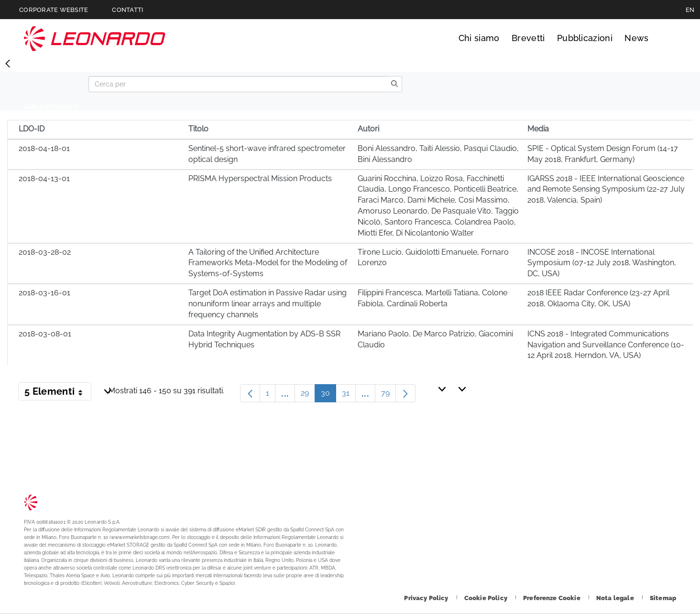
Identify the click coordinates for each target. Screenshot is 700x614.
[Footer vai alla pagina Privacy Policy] (427, 598)
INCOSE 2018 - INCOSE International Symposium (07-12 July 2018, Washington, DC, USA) (602, 263)
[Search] (238, 84)
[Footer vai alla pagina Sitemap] (663, 598)
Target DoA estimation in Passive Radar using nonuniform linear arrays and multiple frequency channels (268, 304)
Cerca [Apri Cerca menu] (667, 38)
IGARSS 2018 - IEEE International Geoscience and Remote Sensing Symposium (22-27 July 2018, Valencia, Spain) (606, 189)
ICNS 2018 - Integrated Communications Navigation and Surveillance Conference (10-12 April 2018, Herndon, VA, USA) (606, 345)
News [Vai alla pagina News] (636, 38)
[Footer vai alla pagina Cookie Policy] (487, 598)
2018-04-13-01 (44, 178)
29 (308, 395)
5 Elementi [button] (58, 393)
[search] (394, 84)
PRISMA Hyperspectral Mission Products (260, 178)
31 (349, 395)
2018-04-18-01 (44, 148)
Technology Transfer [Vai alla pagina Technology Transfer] (95, 38)
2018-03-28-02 (45, 252)
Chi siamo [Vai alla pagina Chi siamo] (479, 38)
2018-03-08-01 (45, 334)
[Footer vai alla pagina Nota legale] (616, 598)
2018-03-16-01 (44, 293)
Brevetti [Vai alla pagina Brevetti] (528, 38)
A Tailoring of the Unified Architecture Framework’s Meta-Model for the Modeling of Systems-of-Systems (268, 263)
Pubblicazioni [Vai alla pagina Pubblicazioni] (585, 38)
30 (328, 395)
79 (388, 395)
